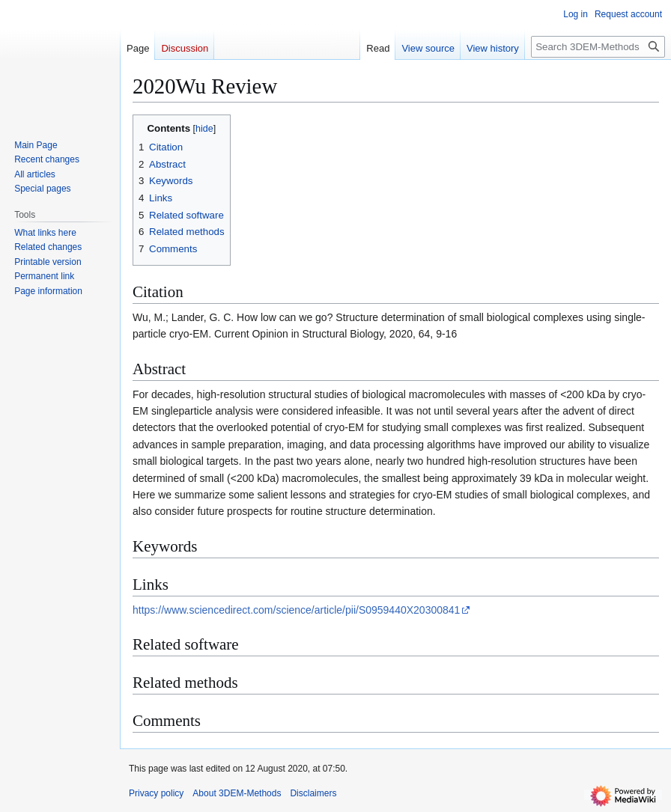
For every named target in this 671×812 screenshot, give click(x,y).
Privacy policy (156, 793)
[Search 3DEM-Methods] (598, 47)
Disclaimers (313, 793)
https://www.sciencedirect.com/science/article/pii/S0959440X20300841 (296, 610)
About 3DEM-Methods (237, 793)
